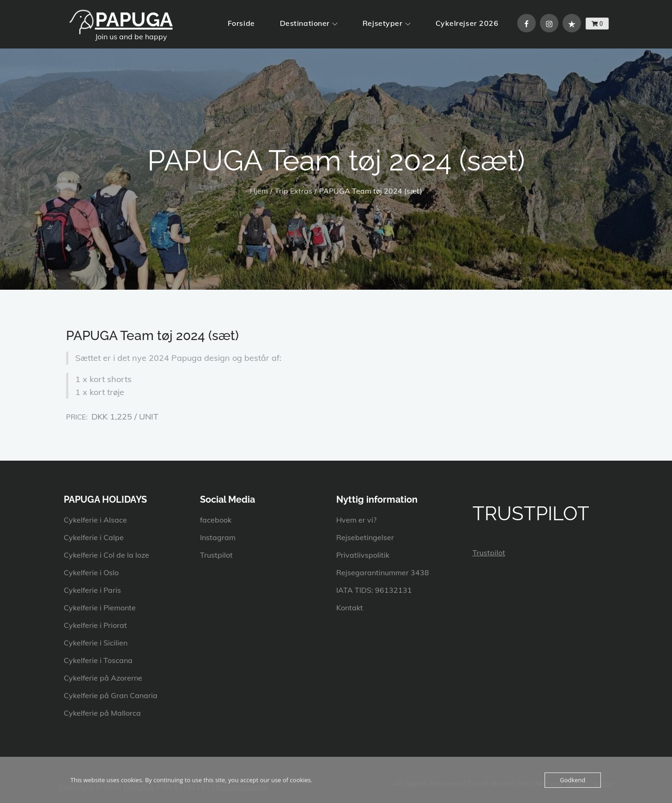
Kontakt (350, 608)
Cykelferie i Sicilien (96, 643)
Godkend (572, 780)
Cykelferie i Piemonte (100, 608)
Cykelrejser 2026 (467, 23)
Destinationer (309, 23)
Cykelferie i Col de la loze (106, 555)
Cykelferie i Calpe (94, 537)
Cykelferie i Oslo (91, 572)
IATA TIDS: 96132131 (374, 590)
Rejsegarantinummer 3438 (383, 572)
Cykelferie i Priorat (95, 625)
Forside (241, 23)
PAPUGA (134, 20)
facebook (216, 520)
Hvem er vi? (356, 520)
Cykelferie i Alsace (95, 520)
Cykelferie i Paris (92, 590)
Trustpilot (216, 555)
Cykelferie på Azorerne (103, 678)
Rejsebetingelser (365, 537)
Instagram (218, 537)
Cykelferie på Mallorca (102, 713)
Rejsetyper (387, 23)
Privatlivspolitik (363, 555)
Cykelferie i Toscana (98, 660)
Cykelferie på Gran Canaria (111, 695)
